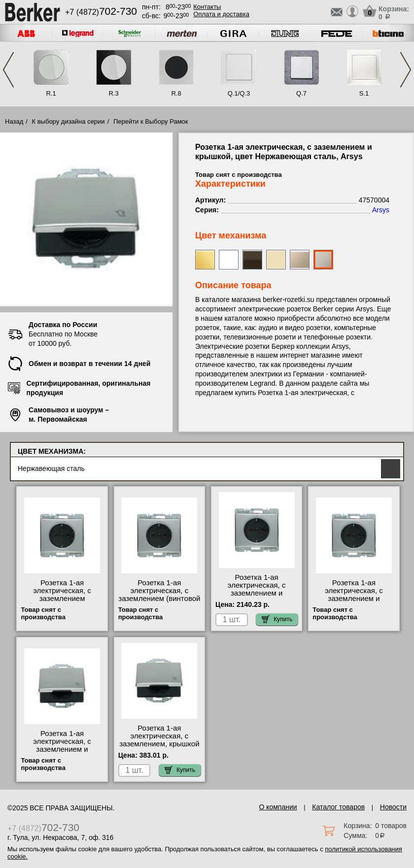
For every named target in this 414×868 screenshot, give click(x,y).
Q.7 (301, 93)
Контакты (207, 7)
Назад (14, 121)
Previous (8, 70)
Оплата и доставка (221, 14)
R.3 (113, 93)
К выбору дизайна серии (69, 121)
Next (406, 70)
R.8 (176, 93)
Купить (277, 619)
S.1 (364, 93)
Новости (393, 807)
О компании (278, 807)
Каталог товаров (338, 807)
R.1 (51, 93)
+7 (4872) (101, 12)
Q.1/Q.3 (239, 93)
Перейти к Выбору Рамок (151, 121)
